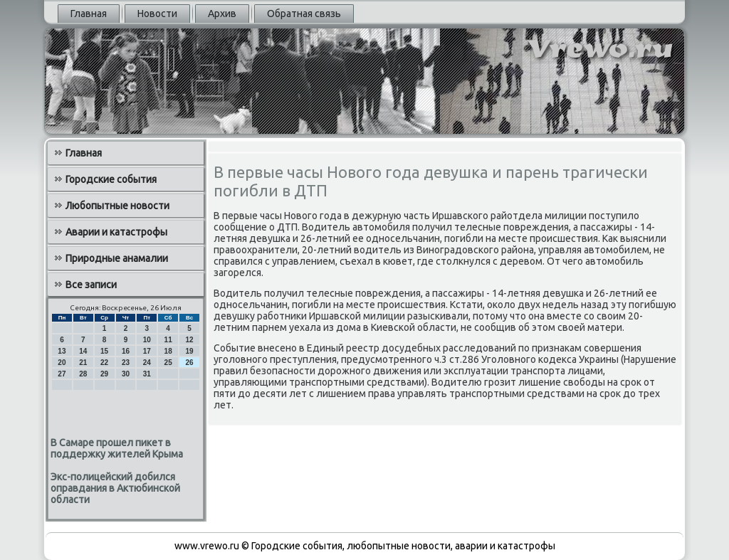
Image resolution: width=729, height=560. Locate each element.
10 (147, 340)
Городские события (111, 179)
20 (62, 363)
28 (83, 374)
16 (126, 351)
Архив (222, 14)
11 (168, 340)
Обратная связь (304, 14)
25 (168, 363)
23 (126, 363)
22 (104, 363)
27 (62, 374)
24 (147, 363)
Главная (89, 14)
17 (147, 351)
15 (104, 351)
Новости (157, 14)
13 (62, 351)
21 (83, 363)
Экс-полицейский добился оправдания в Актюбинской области (115, 488)
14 (83, 351)
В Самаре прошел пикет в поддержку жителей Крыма (117, 448)
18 (168, 351)
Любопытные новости (117, 206)
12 (189, 340)
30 (126, 374)
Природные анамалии (117, 258)
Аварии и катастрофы (116, 232)
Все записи (91, 285)
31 (147, 374)
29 (104, 374)
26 (189, 363)
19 (189, 351)
